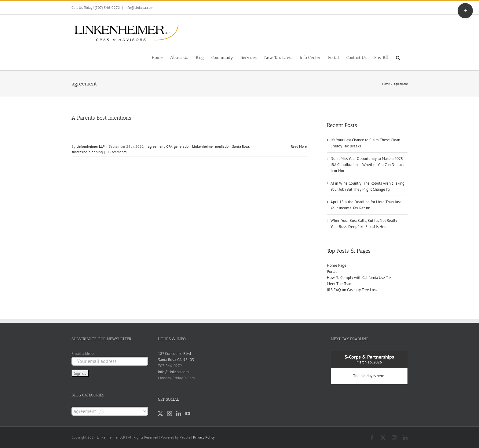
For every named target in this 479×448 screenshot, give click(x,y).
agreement (156, 146)
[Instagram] (170, 414)
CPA (169, 146)
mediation (223, 146)
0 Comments (117, 152)
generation (182, 146)
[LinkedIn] (179, 414)
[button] (398, 57)
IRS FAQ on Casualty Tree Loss (352, 290)
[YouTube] (188, 414)
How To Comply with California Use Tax (359, 278)
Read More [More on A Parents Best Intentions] (299, 146)
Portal (332, 271)
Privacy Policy (204, 437)
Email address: (83, 354)
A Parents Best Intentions (101, 118)
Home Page (337, 265)
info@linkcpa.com (139, 7)
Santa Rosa (241, 146)
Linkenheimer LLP (91, 146)
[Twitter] (160, 414)
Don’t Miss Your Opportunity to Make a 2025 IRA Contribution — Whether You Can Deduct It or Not (367, 165)
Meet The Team (340, 284)
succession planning (87, 152)
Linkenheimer (203, 146)
